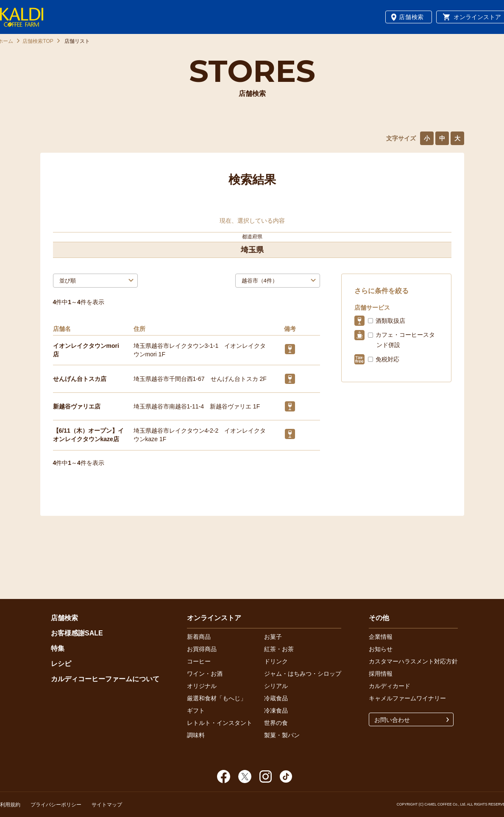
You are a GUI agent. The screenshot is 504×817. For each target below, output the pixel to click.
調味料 (196, 735)
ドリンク (276, 661)
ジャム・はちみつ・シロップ (303, 674)
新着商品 (199, 637)
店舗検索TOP (38, 41)
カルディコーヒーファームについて (105, 679)
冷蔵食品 (276, 698)
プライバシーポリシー (56, 805)
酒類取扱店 (390, 321)
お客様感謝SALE (77, 633)
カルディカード (390, 686)
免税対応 (387, 359)
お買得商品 (202, 649)
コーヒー (199, 661)
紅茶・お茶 (279, 649)
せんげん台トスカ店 (80, 379)
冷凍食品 (276, 711)
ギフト (196, 711)
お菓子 (273, 637)
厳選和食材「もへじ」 (217, 698)
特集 (58, 648)
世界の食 (276, 723)
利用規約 (10, 805)
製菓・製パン (282, 735)
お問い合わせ (392, 720)
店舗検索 (411, 17)
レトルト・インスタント (220, 723)
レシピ (61, 664)
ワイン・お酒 (205, 674)
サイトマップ (107, 805)
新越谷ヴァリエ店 (77, 406)
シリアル (276, 686)
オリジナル (202, 686)
